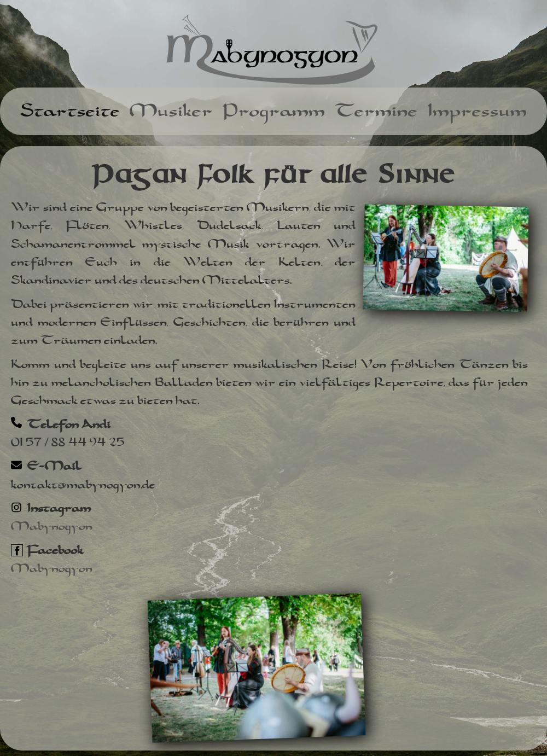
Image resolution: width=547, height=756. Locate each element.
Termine (376, 111)
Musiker (171, 111)
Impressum (477, 111)
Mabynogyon (52, 527)
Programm (274, 111)
